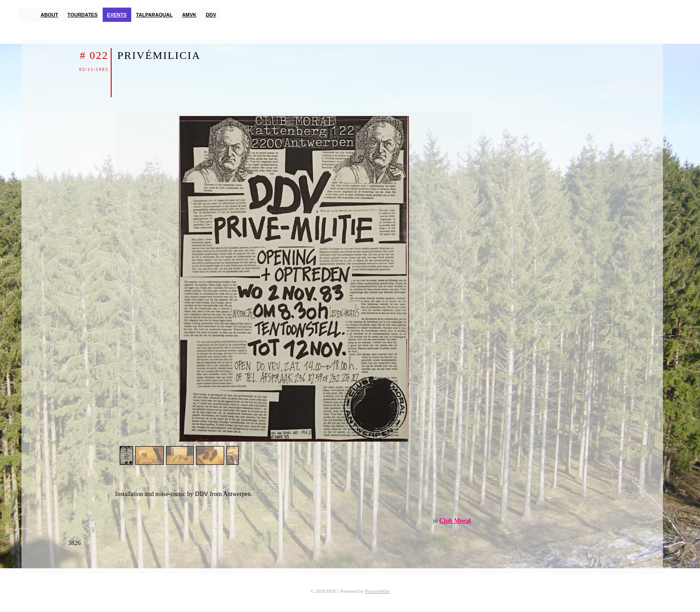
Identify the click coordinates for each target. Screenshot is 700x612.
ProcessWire (377, 591)
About (49, 15)
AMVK (189, 15)
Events (117, 15)
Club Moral (455, 521)
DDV (211, 15)
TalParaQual (154, 15)
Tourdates (82, 15)
